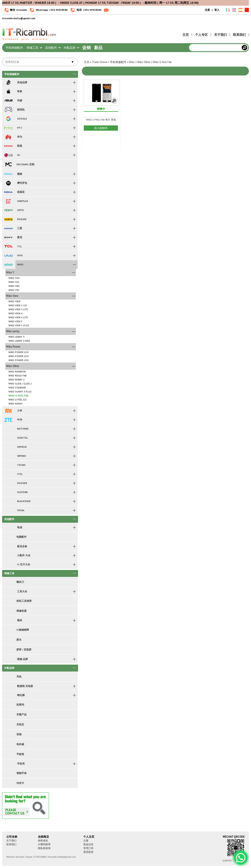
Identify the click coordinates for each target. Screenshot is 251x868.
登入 (217, 10)
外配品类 (71, 48)
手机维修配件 (14, 48)
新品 (98, 48)
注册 (207, 10)
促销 (86, 48)
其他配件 (53, 48)
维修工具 (34, 48)
